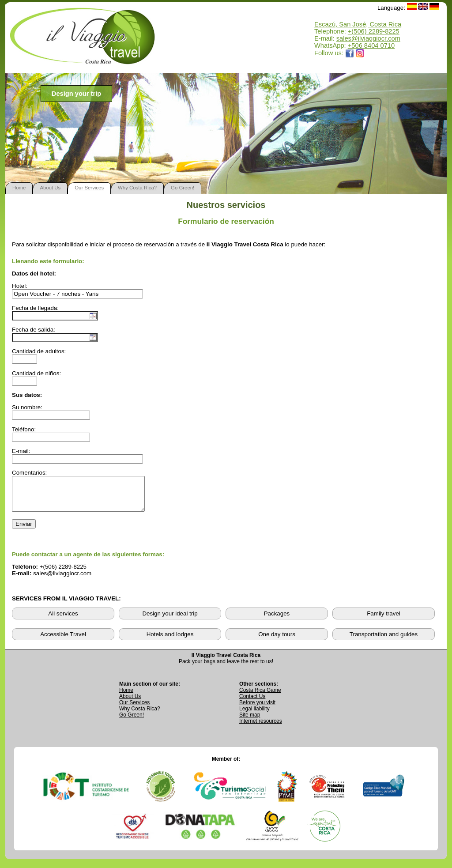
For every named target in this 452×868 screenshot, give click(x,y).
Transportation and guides (384, 641)
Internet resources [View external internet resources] (261, 728)
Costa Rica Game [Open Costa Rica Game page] (260, 697)
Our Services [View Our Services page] (134, 709)
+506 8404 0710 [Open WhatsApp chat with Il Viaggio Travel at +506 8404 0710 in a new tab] (371, 45)
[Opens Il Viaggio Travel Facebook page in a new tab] (350, 53)
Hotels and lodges (170, 641)
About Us (50, 188)
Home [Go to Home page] (126, 697)
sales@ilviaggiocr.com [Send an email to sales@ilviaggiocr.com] (368, 38)
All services (63, 620)
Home (19, 188)
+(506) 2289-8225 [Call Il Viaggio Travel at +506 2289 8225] (374, 31)
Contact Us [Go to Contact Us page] (252, 703)
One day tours (277, 641)
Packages (277, 620)
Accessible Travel (63, 641)
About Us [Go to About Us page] (130, 703)
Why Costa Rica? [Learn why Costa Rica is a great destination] (140, 715)
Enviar (24, 530)
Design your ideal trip (170, 620)
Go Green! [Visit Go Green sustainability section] (132, 721)
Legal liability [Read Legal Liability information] (254, 715)
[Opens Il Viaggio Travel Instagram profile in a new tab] (360, 53)
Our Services (89, 188)
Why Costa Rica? (137, 188)
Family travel (384, 620)
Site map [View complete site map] (250, 721)
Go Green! (183, 188)
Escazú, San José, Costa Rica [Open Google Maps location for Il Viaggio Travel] (358, 24)
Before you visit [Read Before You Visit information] (257, 709)
